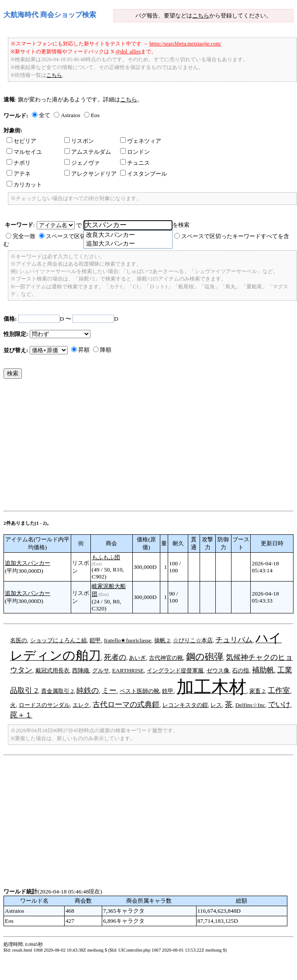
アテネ (19, 174)
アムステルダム (88, 152)
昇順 (84, 350)
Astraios (70, 115)
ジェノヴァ (82, 163)
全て (45, 115)
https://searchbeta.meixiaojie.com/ (185, 44)
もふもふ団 (106, 557)
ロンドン (135, 152)
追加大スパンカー (28, 563)
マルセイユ (24, 152)
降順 (106, 350)
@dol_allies (128, 52)
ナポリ (19, 163)
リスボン (79, 141)
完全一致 (24, 236)
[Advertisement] (132, 447)
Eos (95, 115)
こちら (201, 16)
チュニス (135, 163)
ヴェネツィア (141, 141)
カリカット (24, 185)
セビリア (21, 141)
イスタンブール (143, 174)
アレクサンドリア (90, 174)
